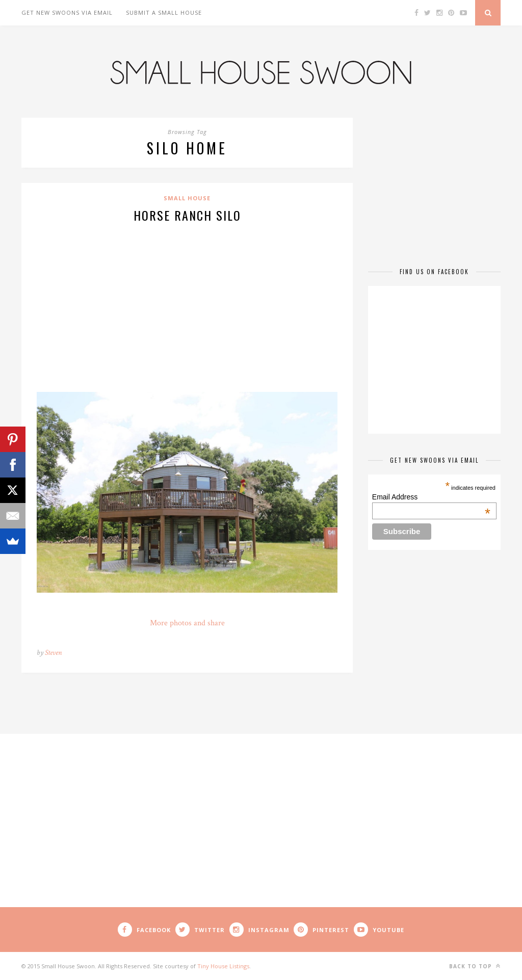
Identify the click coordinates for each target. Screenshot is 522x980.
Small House (187, 198)
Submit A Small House (164, 12)
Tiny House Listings (223, 966)
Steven (53, 653)
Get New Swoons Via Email (67, 12)
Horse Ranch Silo (187, 215)
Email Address (431, 497)
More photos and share (187, 623)
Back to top (475, 966)
